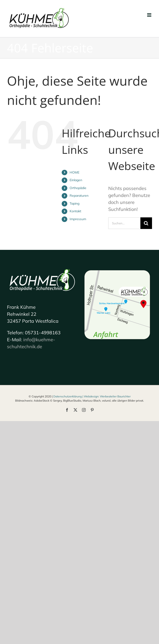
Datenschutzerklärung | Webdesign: (77, 396)
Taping (74, 203)
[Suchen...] (124, 223)
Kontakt (75, 211)
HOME (74, 172)
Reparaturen (79, 196)
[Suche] (146, 223)
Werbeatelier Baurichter (115, 396)
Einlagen (76, 180)
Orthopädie (78, 188)
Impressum (78, 219)
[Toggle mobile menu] (150, 15)
